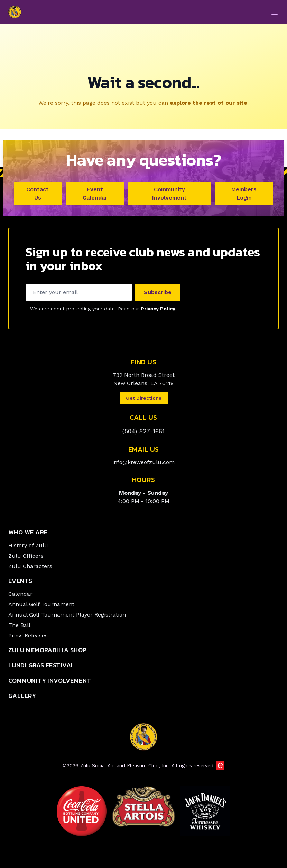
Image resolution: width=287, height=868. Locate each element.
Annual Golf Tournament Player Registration (67, 616)
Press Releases (28, 636)
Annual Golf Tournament (41, 605)
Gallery (22, 697)
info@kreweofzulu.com (143, 463)
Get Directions (144, 399)
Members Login (244, 194)
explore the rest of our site (209, 104)
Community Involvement (169, 194)
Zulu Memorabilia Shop (47, 651)
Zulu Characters (30, 567)
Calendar (20, 595)
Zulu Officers (26, 557)
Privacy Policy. (159, 310)
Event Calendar (95, 194)
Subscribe (158, 293)
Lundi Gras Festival (41, 666)
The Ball (19, 626)
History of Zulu (28, 546)
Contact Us (38, 194)
